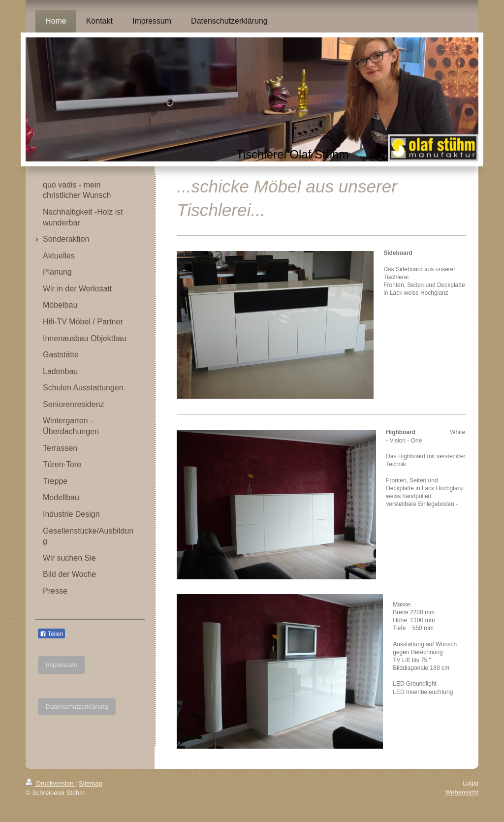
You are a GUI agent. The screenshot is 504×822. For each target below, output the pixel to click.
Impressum (62, 665)
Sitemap (91, 783)
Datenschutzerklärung (77, 707)
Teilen (51, 634)
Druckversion (50, 783)
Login (471, 783)
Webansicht (462, 792)
